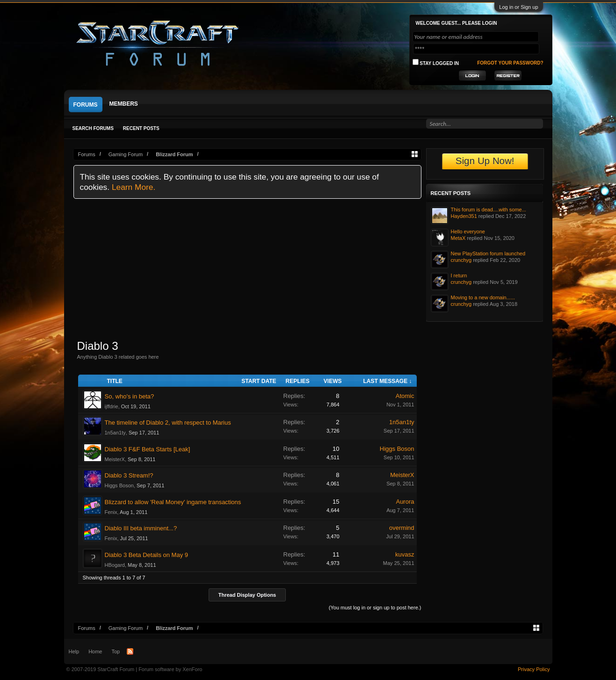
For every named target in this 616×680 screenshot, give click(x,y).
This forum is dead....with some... (489, 210)
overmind (402, 528)
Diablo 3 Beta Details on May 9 (146, 555)
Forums (86, 105)
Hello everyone (468, 231)
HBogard (115, 565)
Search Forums (93, 128)
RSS (130, 651)
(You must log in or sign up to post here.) (375, 608)
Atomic (405, 396)
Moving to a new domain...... (483, 297)
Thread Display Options (247, 595)
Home (95, 651)
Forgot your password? (510, 63)
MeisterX (115, 459)
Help (74, 651)
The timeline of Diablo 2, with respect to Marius (168, 423)
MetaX (458, 238)
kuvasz (405, 554)
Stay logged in (436, 62)
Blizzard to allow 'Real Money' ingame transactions (173, 502)
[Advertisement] (247, 269)
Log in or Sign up (518, 7)
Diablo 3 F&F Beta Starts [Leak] (148, 449)
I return (459, 275)
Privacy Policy (534, 669)
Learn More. (134, 187)
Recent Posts (141, 128)
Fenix (111, 512)
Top (116, 651)
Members (124, 104)
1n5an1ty (115, 433)
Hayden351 (464, 216)
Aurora (405, 502)
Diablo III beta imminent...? (141, 528)
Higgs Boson (397, 449)
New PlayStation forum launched (488, 253)
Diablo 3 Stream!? (129, 475)
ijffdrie (112, 406)
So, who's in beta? (130, 396)
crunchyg (461, 260)
